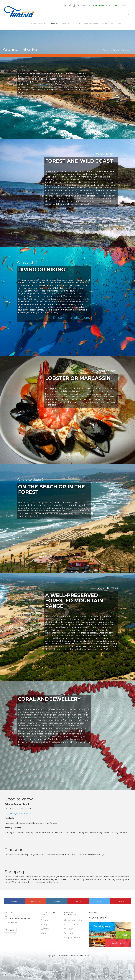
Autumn (45, 919)
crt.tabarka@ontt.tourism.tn (18, 813)
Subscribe (10, 929)
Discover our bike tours (71, 317)
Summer (45, 928)
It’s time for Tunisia (38, 23)
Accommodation (72, 924)
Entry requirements (74, 937)
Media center (107, 23)
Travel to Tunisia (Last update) (103, 5)
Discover (54, 23)
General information (74, 919)
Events (120, 23)
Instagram (57, 900)
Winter (44, 932)
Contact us (84, 5)
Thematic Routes (91, 23)
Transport (69, 932)
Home (99, 50)
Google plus (36, 900)
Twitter (99, 900)
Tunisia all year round (71, 23)
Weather (68, 928)
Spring (44, 924)
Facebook (15, 900)
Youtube (78, 900)
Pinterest (120, 900)
